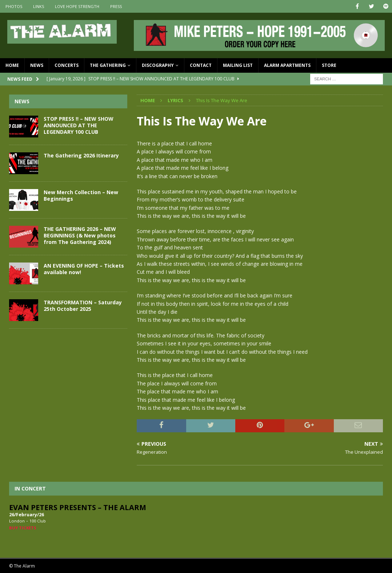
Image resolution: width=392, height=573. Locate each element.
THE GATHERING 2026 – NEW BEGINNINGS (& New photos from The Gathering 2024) (80, 235)
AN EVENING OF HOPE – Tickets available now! (84, 269)
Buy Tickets (23, 528)
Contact (201, 65)
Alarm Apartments (287, 65)
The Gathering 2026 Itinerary (81, 155)
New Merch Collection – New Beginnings (81, 195)
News (37, 65)
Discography (158, 65)
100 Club (38, 521)
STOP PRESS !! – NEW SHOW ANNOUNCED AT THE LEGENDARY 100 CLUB (79, 125)
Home (12, 65)
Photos (14, 6)
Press (116, 6)
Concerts (67, 65)
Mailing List (238, 65)
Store (329, 65)
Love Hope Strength (77, 6)
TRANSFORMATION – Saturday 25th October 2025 (83, 306)
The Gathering (108, 65)
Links (39, 6)
